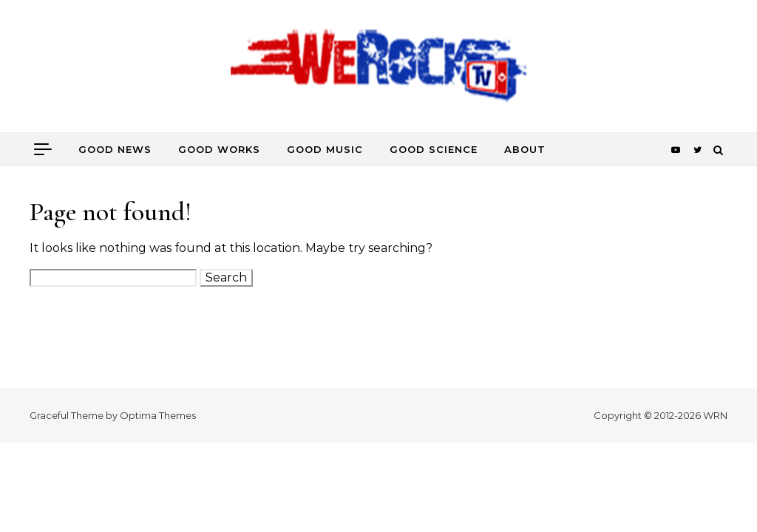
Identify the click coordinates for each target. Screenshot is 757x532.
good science (434, 149)
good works (219, 149)
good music (325, 149)
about (525, 149)
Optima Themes (158, 415)
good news (115, 149)
